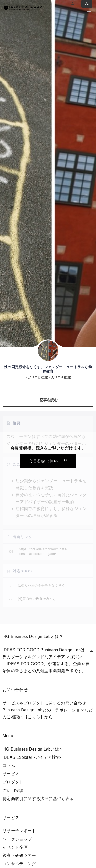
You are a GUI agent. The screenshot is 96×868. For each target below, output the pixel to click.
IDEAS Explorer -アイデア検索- (32, 757)
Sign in (87, 4)
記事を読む (49, 400)
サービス (11, 774)
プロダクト (13, 782)
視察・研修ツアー (19, 856)
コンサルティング (19, 864)
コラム (9, 766)
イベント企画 (15, 847)
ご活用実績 (13, 790)
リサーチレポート (19, 831)
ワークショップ (17, 839)
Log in (73, 4)
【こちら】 (34, 717)
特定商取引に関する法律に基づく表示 (38, 799)
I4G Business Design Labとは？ (33, 749)
